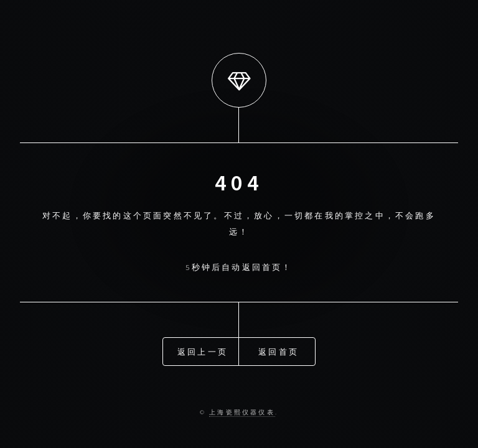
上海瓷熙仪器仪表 (242, 413)
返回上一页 (203, 351)
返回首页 (279, 351)
